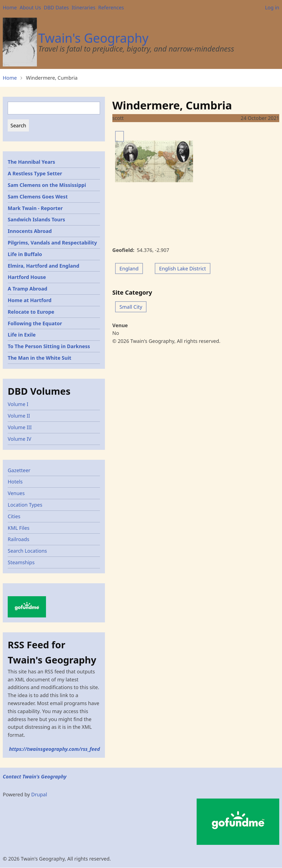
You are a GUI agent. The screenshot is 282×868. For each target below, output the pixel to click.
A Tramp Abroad (28, 289)
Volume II (19, 416)
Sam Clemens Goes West (38, 197)
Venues (16, 493)
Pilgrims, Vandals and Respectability (52, 243)
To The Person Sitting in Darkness (49, 346)
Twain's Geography (93, 38)
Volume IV (20, 439)
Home (10, 7)
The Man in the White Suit (40, 358)
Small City (131, 307)
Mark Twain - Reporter (35, 208)
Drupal (39, 794)
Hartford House (27, 277)
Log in (272, 7)
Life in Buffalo (25, 254)
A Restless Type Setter (35, 173)
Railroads (18, 539)
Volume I (18, 404)
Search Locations (27, 551)
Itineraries (84, 7)
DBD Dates (56, 7)
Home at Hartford (30, 300)
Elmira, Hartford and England (44, 266)
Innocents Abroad (30, 231)
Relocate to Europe (31, 312)
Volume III (20, 427)
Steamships (21, 562)
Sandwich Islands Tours (36, 219)
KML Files (19, 528)
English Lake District (183, 268)
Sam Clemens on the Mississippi (47, 185)
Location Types (25, 505)
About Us (30, 7)
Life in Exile (22, 335)
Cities (14, 516)
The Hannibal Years (31, 162)
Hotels (15, 482)
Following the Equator (35, 323)
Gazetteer (19, 470)
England (129, 268)
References (111, 7)
